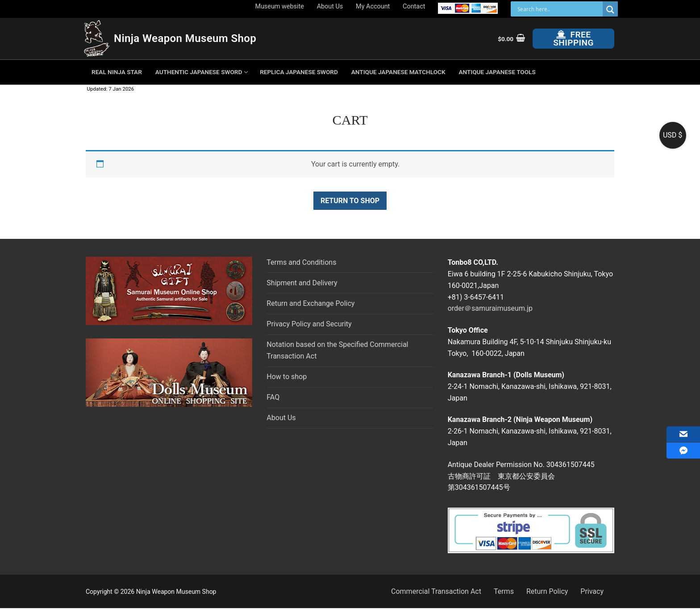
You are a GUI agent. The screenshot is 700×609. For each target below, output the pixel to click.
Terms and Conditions (301, 262)
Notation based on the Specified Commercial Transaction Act (337, 350)
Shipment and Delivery (302, 283)
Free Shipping (573, 39)
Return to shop (350, 201)
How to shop (287, 377)
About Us (330, 6)
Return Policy (547, 591)
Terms (504, 591)
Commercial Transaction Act (436, 591)
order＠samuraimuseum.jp (490, 308)
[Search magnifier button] (610, 10)
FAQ (273, 397)
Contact (414, 6)
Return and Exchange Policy (310, 303)
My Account (373, 6)
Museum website (279, 6)
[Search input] (559, 9)
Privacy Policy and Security (309, 324)
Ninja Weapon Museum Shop (185, 38)
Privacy (592, 591)
